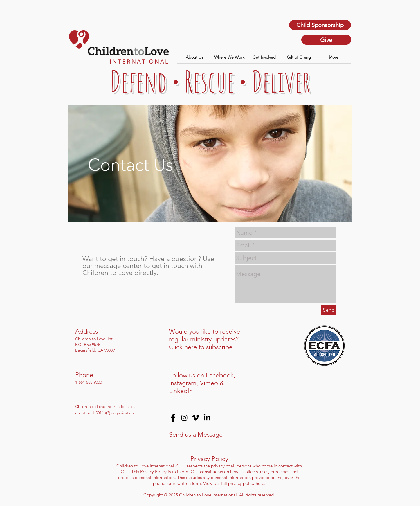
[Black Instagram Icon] (184, 418)
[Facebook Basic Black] (173, 418)
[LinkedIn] (207, 418)
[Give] (326, 40)
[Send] (329, 310)
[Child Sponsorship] (320, 25)
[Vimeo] (196, 418)
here (191, 347)
